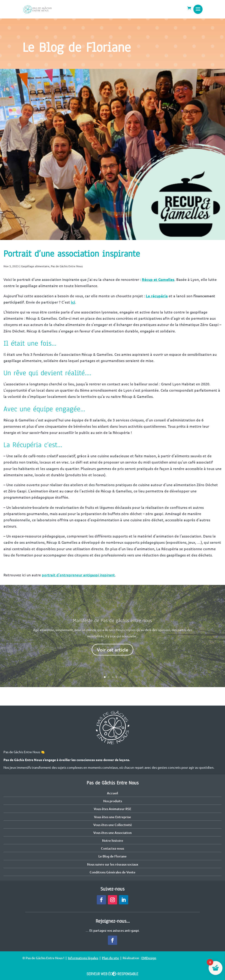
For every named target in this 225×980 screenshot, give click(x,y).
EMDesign (149, 958)
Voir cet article (112, 650)
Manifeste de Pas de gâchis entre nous (112, 621)
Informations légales (83, 958)
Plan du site (110, 958)
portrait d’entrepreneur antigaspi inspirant (78, 575)
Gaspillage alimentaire (35, 266)
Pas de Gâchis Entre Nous (67, 266)
